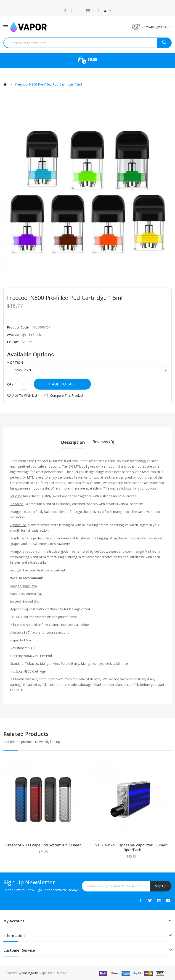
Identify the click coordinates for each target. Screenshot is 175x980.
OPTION (16, 362)
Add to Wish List (25, 395)
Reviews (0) (103, 442)
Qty (10, 384)
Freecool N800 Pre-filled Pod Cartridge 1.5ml (48, 84)
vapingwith (30, 973)
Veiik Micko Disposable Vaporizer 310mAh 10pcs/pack (131, 848)
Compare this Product (67, 395)
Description (73, 442)
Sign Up (161, 886)
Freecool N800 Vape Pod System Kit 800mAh (44, 845)
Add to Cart (64, 384)
